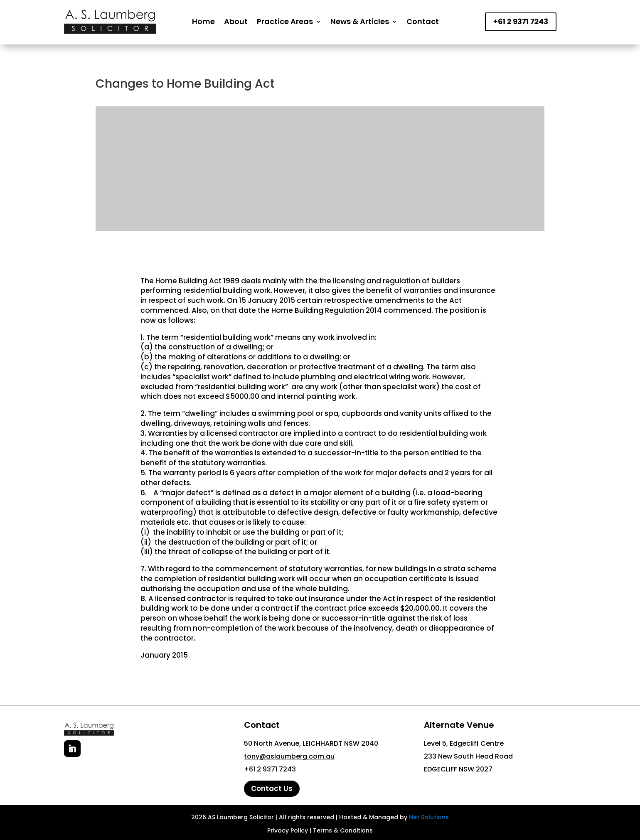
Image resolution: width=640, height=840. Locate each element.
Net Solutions (429, 817)
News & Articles (360, 21)
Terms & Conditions (343, 830)
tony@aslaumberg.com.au (289, 756)
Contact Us (272, 788)
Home (203, 21)
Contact (423, 21)
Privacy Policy (288, 830)
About (236, 21)
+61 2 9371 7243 (521, 21)
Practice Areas (285, 21)
